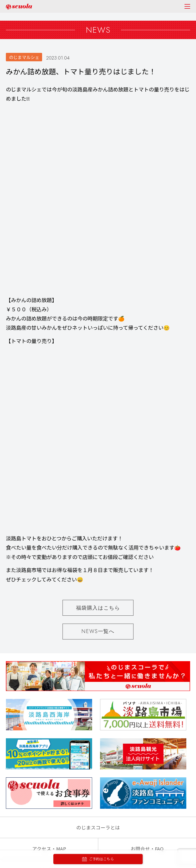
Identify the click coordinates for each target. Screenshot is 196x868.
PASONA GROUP (98, 835)
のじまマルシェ (24, 57)
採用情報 (49, 520)
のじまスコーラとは (98, 477)
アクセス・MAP (49, 498)
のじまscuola (19, 7)
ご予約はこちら (98, 859)
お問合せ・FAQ (147, 498)
